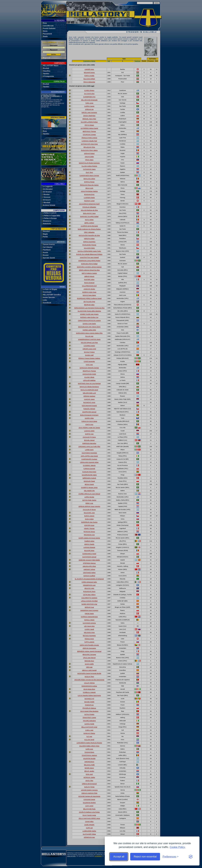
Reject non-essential (145, 857)
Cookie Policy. (178, 847)
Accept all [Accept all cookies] (119, 857)
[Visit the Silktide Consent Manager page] (191, 857)
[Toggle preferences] (171, 857)
